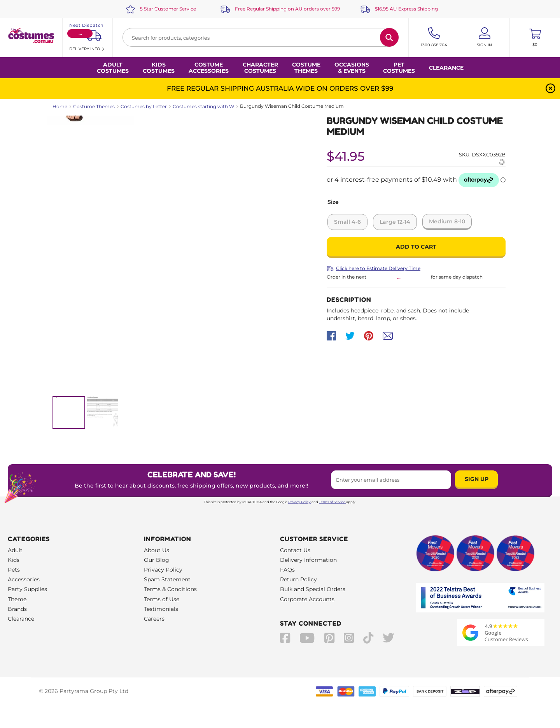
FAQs (287, 570)
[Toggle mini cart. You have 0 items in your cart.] (535, 37)
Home (60, 106)
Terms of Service (332, 502)
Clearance (446, 68)
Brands (17, 609)
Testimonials (161, 609)
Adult (15, 550)
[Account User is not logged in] (484, 37)
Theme (17, 599)
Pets (14, 570)
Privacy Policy (299, 502)
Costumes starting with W (203, 106)
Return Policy (298, 579)
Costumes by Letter (144, 106)
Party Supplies (27, 589)
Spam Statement (167, 579)
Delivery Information (308, 560)
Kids (14, 560)
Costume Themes (94, 106)
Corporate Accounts (307, 599)
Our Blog (157, 560)
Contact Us (295, 550)
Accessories (24, 579)
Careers (154, 619)
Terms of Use (162, 599)
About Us (157, 550)
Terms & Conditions (170, 589)
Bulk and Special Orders (313, 589)
